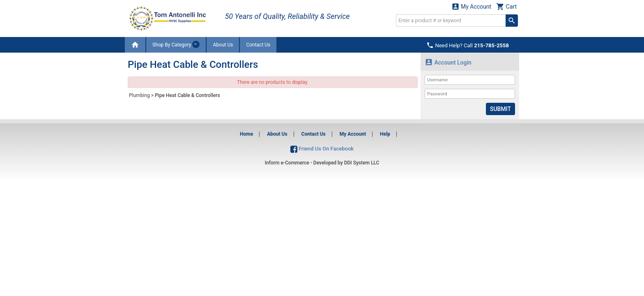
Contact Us (258, 45)
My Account (471, 6)
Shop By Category (176, 44)
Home (246, 134)
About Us (223, 45)
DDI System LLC (362, 163)
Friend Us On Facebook (322, 149)
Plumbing (139, 95)
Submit (500, 109)
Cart (506, 6)
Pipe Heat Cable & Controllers (187, 95)
